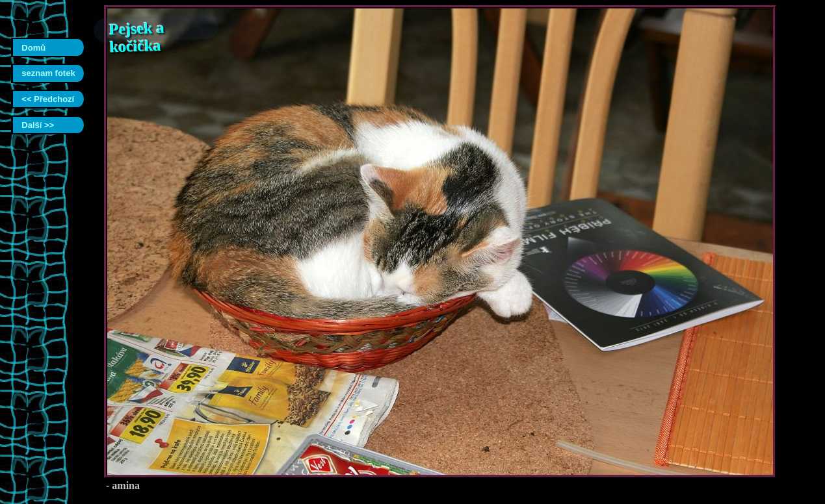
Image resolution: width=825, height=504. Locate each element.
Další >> (38, 125)
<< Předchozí (48, 99)
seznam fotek (48, 73)
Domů (33, 48)
